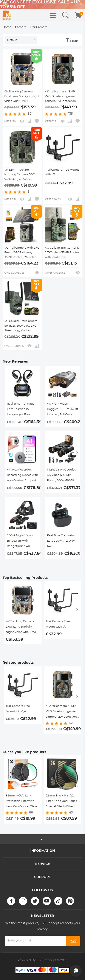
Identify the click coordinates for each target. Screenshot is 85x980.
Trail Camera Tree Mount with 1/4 (62, 172)
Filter (74, 41)
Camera (21, 27)
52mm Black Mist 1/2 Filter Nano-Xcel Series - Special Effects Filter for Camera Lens (62, 802)
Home (7, 27)
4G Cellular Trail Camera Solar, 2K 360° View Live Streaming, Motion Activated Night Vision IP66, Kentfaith (21, 326)
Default (12, 40)
